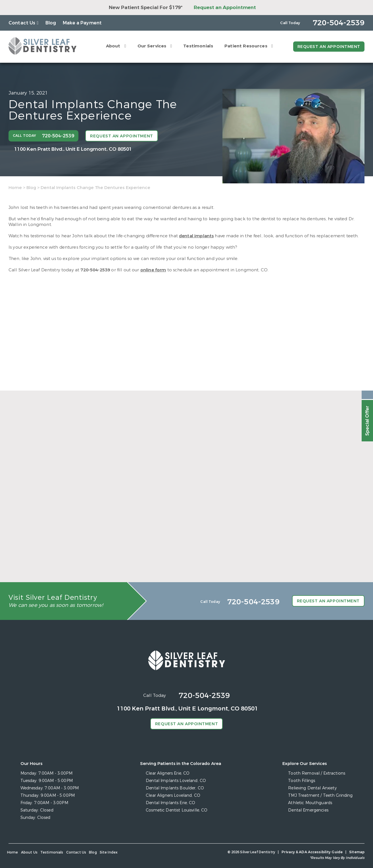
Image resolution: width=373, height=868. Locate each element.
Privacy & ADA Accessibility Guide (312, 852)
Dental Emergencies (308, 810)
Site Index (109, 852)
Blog (51, 23)
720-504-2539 (95, 270)
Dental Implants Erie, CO (170, 803)
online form (153, 270)
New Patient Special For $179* (146, 8)
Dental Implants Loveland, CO (176, 781)
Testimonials (198, 46)
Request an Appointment (225, 8)
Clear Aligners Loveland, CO (173, 795)
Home (15, 188)
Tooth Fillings (302, 781)
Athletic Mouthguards (310, 803)
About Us (29, 852)
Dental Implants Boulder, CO (175, 788)
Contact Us (22, 23)
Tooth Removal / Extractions (317, 773)
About (113, 46)
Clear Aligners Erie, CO (168, 773)
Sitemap (357, 852)
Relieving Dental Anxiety (312, 788)
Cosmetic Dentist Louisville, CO (177, 810)
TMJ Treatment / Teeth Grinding (320, 795)
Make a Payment (82, 23)
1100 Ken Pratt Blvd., (73, 149)
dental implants (196, 236)
